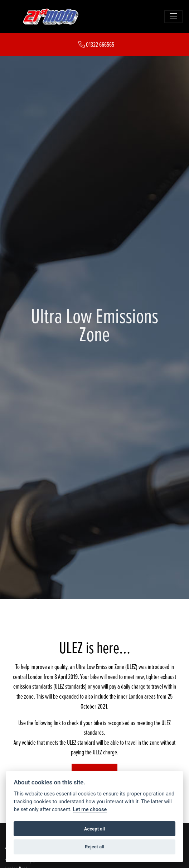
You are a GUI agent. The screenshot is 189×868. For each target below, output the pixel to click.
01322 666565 (96, 44)
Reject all (94, 847)
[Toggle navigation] (173, 17)
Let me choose (90, 810)
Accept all (94, 829)
